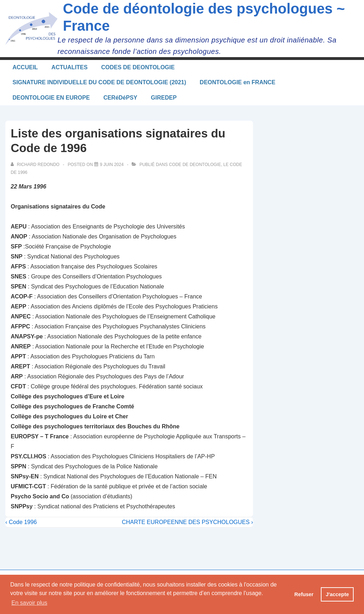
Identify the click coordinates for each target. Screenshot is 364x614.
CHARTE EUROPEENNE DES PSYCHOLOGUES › (187, 522)
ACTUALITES (69, 67)
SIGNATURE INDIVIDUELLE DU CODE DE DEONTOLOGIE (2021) (99, 82)
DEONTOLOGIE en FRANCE (238, 82)
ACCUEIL (25, 67)
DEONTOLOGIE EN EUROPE (51, 98)
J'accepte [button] (337, 594)
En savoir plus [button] (29, 603)
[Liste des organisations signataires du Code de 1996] (112, 165)
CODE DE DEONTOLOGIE (195, 165)
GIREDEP (164, 98)
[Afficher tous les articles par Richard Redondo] (36, 165)
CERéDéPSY (120, 98)
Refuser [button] (304, 594)
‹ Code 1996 (21, 522)
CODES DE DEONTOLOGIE (138, 67)
